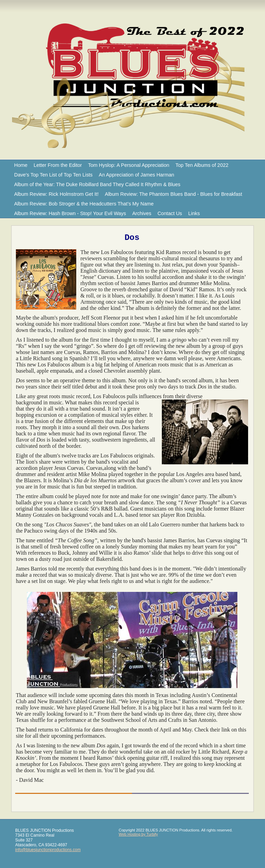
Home (21, 165)
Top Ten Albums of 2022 (202, 165)
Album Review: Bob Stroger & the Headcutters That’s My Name (84, 204)
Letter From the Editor (58, 165)
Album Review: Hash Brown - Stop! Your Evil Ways (70, 213)
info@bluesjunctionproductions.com (48, 850)
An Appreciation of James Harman (136, 175)
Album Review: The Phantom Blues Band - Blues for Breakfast (174, 194)
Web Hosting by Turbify (138, 834)
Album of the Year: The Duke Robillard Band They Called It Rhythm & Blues (97, 184)
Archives (142, 213)
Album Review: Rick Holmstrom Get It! (56, 194)
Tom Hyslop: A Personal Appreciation (129, 165)
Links (194, 213)
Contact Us (170, 213)
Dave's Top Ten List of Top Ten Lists (53, 175)
